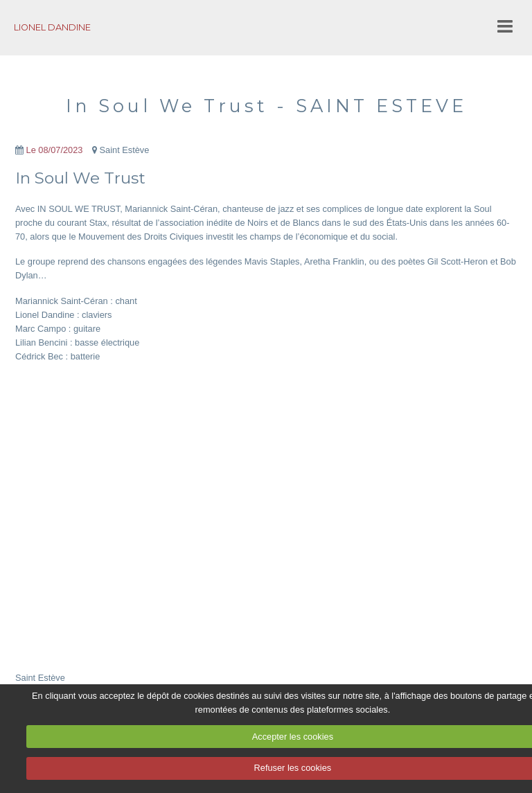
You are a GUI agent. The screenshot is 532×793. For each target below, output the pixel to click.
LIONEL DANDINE (52, 27)
